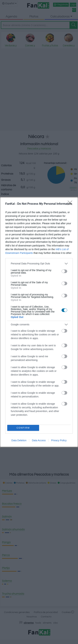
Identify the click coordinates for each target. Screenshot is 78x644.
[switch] (64, 271)
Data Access (39, 440)
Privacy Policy (59, 440)
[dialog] (39, 322)
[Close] (71, 204)
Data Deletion (19, 440)
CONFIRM (23, 428)
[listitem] (39, 264)
